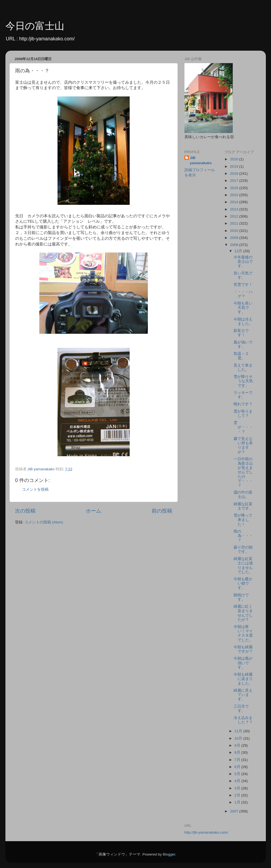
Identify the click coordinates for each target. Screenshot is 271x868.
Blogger (169, 854)
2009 (235, 238)
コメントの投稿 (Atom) (44, 522)
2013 (235, 209)
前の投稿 (162, 511)
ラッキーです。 (243, 395)
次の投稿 (25, 511)
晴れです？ (243, 404)
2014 (235, 202)
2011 (235, 223)
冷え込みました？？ (243, 720)
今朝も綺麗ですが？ (243, 649)
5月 (238, 774)
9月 (238, 745)
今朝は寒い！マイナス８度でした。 (243, 633)
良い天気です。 (243, 275)
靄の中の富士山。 (243, 495)
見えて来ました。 (243, 367)
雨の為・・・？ (243, 536)
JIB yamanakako (201, 160)
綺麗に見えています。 (243, 695)
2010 (235, 231)
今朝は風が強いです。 (243, 663)
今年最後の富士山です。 (243, 262)
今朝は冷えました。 (243, 321)
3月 (238, 788)
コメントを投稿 (35, 489)
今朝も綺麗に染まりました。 (243, 679)
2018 (235, 174)
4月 (238, 781)
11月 (239, 731)
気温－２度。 (241, 356)
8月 (238, 752)
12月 (239, 251)
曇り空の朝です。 (243, 550)
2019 (235, 166)
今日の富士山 (35, 26)
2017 (235, 181)
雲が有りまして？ (243, 414)
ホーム (93, 511)
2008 (235, 245)
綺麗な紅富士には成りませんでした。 (243, 565)
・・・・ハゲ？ (243, 294)
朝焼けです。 (241, 597)
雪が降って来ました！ (243, 520)
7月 (238, 760)
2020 (235, 159)
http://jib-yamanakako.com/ (206, 832)
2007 (235, 811)
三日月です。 (241, 709)
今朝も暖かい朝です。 (243, 583)
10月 (239, 738)
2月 (238, 795)
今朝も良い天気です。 (243, 308)
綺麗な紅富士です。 (243, 506)
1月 (238, 802)
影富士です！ (241, 333)
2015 (235, 195)
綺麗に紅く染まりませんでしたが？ (243, 613)
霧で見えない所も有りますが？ (243, 445)
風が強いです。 (243, 344)
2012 (235, 216)
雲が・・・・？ (243, 427)
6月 (238, 767)
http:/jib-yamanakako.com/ (47, 39)
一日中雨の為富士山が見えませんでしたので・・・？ (243, 472)
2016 (235, 188)
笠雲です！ (243, 285)
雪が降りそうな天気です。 (243, 381)
